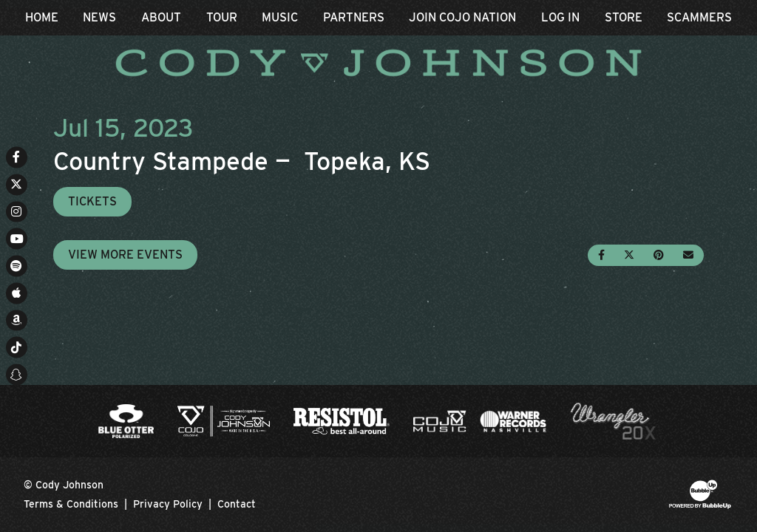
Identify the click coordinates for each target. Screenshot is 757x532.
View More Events (125, 255)
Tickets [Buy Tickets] (92, 201)
